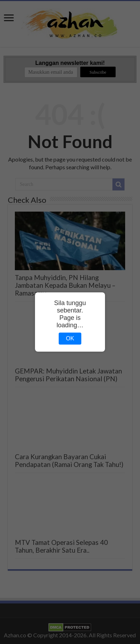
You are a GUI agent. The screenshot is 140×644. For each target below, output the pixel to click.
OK (70, 338)
